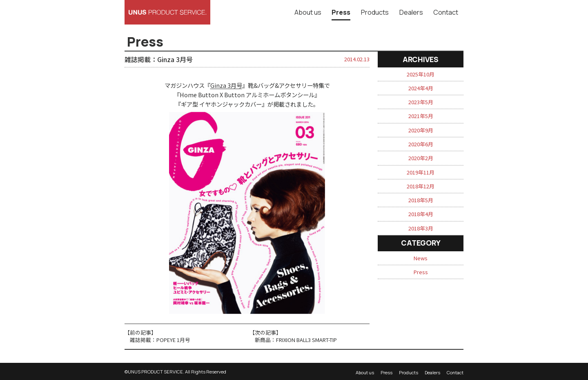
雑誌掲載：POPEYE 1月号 (160, 340)
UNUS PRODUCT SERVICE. (156, 372)
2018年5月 (421, 200)
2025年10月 (421, 74)
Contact (446, 12)
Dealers (411, 12)
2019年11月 (421, 172)
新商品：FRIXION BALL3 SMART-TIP (296, 340)
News (421, 258)
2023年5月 (421, 102)
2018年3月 (421, 228)
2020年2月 (421, 158)
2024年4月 (421, 88)
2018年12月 (421, 186)
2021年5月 (421, 116)
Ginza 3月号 (226, 85)
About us (308, 12)
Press (341, 12)
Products (375, 12)
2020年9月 (421, 130)
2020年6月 (421, 144)
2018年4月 (421, 214)
